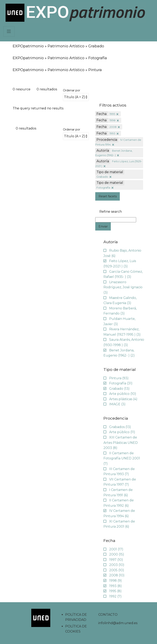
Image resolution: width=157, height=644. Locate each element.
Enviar (103, 226)
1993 (112, 133)
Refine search (111, 212)
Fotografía (103, 187)
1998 (113, 120)
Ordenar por (72, 90)
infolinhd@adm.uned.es (118, 623)
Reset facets (108, 196)
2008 (113, 127)
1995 (112, 114)
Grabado (102, 177)
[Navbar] (9, 31)
